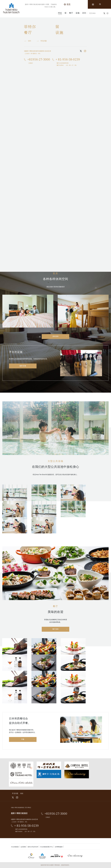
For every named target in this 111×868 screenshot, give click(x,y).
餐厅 (71, 13)
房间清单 (55, 336)
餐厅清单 (55, 629)
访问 (84, 13)
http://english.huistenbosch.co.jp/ (25, 242)
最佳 (4, 20)
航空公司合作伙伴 (33, 847)
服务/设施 (23, 366)
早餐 (23, 739)
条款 (22, 793)
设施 (78, 13)
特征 (60, 13)
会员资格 (23, 847)
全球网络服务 (59, 847)
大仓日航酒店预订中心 (47, 847)
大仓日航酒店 (15, 847)
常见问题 (15, 793)
